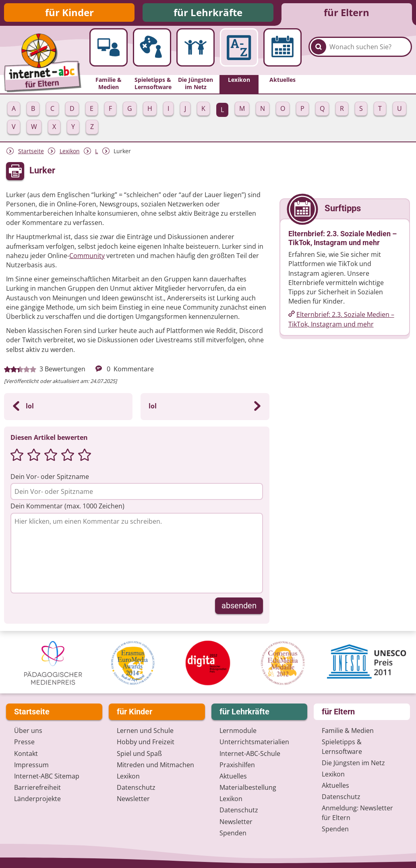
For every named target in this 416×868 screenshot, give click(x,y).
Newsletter (133, 799)
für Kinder (69, 13)
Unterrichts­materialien (254, 743)
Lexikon (70, 153)
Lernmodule (238, 731)
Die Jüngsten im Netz (353, 763)
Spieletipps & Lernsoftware (342, 747)
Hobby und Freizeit (146, 743)
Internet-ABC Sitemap (47, 777)
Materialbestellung (248, 788)
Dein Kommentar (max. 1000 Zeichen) (67, 508)
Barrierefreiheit (37, 788)
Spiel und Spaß (139, 754)
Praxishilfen (237, 765)
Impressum (31, 765)
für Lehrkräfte (208, 13)
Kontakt (26, 754)
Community (87, 257)
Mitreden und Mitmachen (155, 765)
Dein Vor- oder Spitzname (50, 478)
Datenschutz (136, 788)
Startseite (31, 153)
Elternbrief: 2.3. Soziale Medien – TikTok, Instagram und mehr (341, 321)
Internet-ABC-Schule (250, 754)
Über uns (28, 731)
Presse (24, 743)
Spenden (233, 834)
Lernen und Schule (145, 731)
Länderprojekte (37, 799)
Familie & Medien (348, 731)
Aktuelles (233, 777)
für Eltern (347, 13)
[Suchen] (319, 53)
